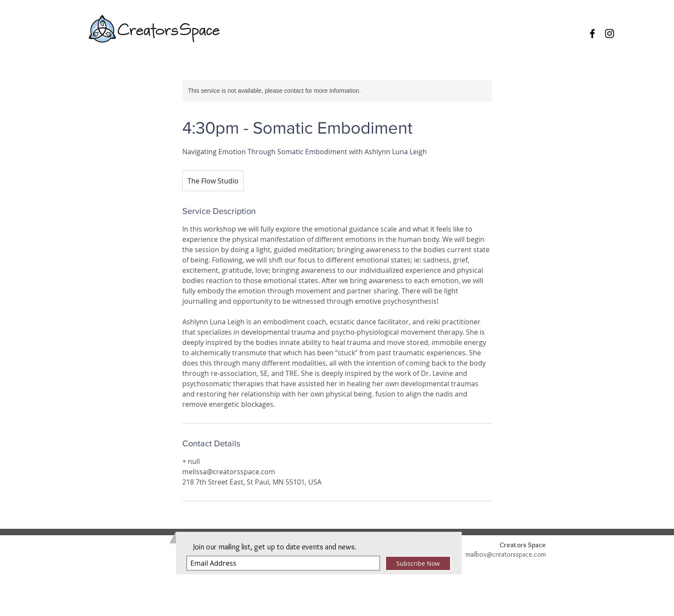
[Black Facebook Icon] (592, 34)
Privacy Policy (438, 612)
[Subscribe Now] (418, 563)
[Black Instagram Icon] (610, 34)
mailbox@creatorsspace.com (506, 554)
